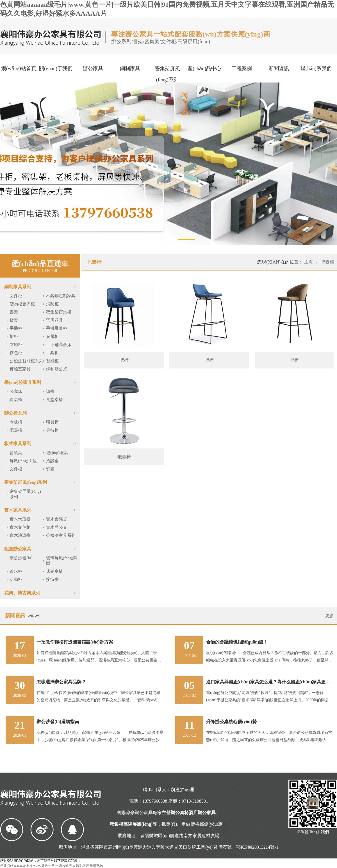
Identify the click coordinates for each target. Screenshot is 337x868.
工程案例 (242, 68)
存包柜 (16, 353)
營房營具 (54, 320)
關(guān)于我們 (56, 68)
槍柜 (14, 336)
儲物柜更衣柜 (22, 304)
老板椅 (16, 422)
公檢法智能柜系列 (26, 361)
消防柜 (52, 304)
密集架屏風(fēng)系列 (167, 74)
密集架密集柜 (59, 312)
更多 (330, 616)
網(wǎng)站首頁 (19, 68)
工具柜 (52, 353)
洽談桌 (52, 461)
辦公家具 (93, 68)
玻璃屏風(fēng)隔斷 (62, 561)
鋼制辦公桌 (57, 369)
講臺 (50, 391)
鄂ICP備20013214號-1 (257, 847)
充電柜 (52, 336)
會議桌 (16, 453)
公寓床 (16, 391)
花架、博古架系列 (22, 593)
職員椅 (52, 422)
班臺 (50, 469)
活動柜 (16, 580)
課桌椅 (16, 400)
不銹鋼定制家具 (61, 296)
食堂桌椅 (54, 400)
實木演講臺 (20, 535)
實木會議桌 (57, 519)
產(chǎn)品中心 (204, 68)
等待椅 (52, 430)
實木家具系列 (18, 510)
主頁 (309, 262)
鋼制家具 (130, 68)
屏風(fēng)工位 (23, 461)
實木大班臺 (20, 519)
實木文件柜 (20, 527)
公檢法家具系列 (61, 535)
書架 (14, 312)
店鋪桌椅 (54, 571)
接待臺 (52, 580)
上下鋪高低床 (59, 345)
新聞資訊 (279, 68)
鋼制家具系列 (18, 287)
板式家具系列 (18, 444)
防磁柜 (16, 345)
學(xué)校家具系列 (23, 382)
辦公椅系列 (15, 413)
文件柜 (16, 296)
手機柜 (16, 328)
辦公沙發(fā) (21, 558)
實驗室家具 (20, 369)
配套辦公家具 (18, 549)
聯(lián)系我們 (316, 68)
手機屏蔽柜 (57, 328)
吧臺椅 (16, 430)
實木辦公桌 (57, 527)
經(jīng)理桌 (57, 453)
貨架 (14, 320)
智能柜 (52, 361)
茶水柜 (16, 571)
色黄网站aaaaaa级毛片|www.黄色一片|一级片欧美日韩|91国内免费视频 (52, 865)
